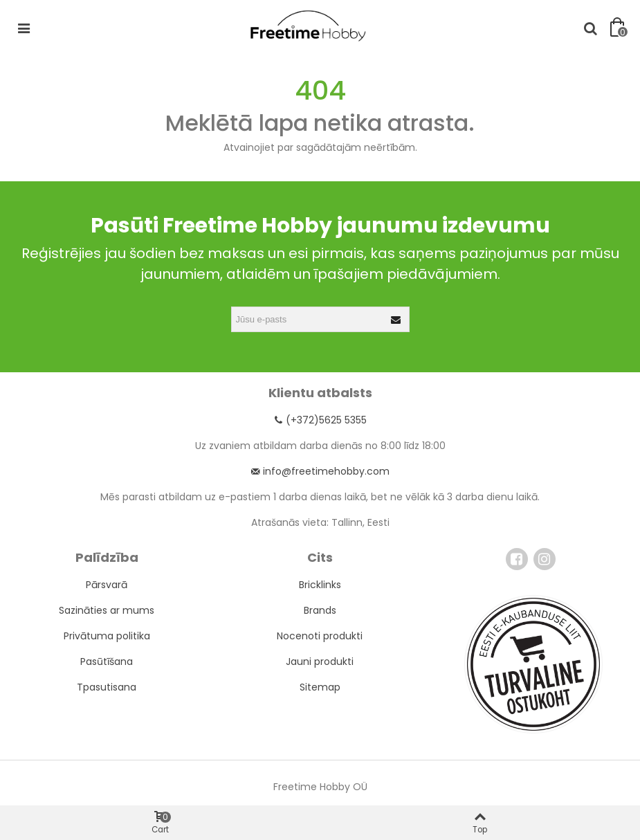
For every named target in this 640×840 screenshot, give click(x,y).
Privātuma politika (107, 636)
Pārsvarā (107, 585)
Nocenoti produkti (320, 636)
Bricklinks (320, 585)
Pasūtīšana (107, 661)
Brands (320, 610)
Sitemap (320, 687)
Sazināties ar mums (107, 610)
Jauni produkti (320, 661)
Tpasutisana (107, 687)
